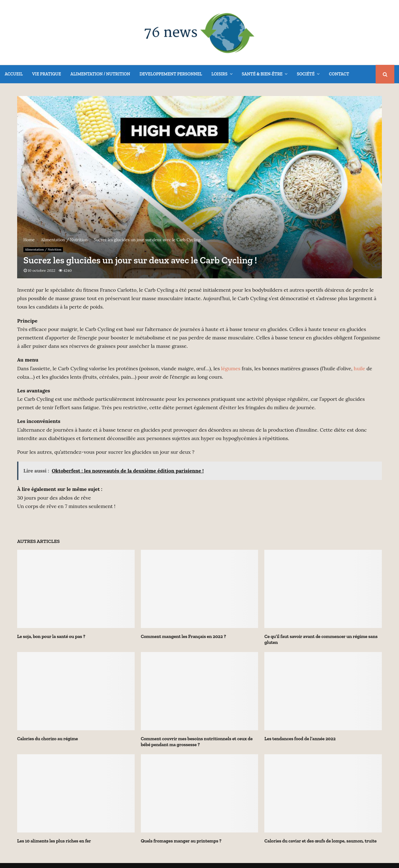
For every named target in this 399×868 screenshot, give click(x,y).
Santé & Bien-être (262, 74)
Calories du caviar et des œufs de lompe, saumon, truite (320, 841)
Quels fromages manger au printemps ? (181, 841)
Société (306, 74)
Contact (339, 74)
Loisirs (219, 74)
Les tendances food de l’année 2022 (300, 739)
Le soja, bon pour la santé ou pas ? (51, 636)
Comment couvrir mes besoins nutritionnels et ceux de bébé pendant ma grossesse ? (197, 742)
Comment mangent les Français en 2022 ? (183, 636)
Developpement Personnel (171, 74)
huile (360, 368)
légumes (231, 368)
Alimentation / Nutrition (100, 74)
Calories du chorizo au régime (48, 739)
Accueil (14, 74)
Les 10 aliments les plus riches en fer (54, 841)
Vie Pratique (47, 74)
